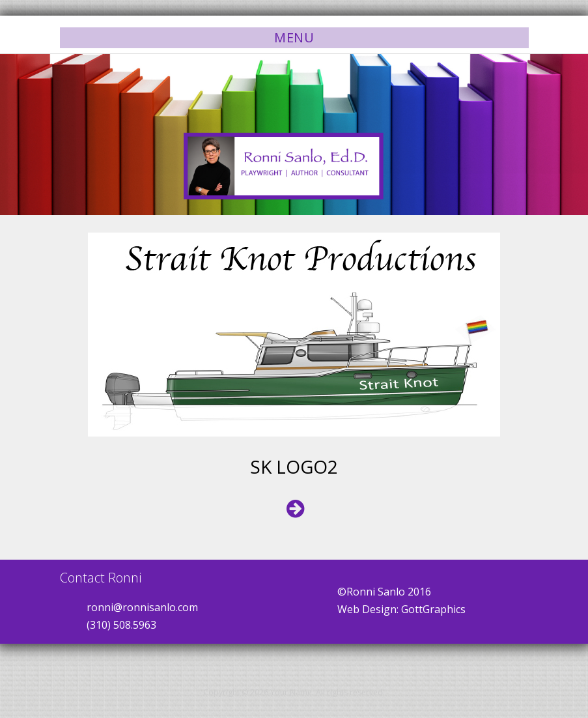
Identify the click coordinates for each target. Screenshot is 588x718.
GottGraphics (433, 609)
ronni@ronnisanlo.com (142, 607)
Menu (294, 37)
